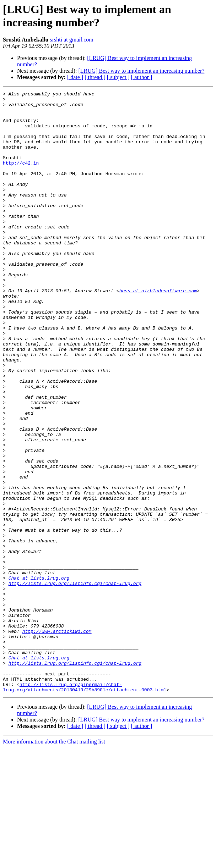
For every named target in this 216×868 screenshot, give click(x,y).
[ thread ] (95, 77)
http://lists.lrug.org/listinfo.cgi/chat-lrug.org (75, 682)
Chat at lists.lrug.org (39, 676)
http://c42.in (21, 178)
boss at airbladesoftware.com (158, 331)
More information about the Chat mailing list (54, 862)
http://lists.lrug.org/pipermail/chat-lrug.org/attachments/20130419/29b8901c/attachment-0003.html (85, 807)
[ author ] (142, 77)
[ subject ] (118, 77)
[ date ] (75, 77)
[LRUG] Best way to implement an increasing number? (141, 71)
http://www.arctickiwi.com (57, 740)
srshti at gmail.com (71, 40)
